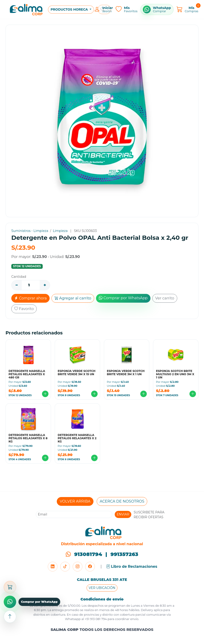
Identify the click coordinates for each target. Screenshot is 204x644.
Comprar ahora (30, 298)
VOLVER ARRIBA (75, 501)
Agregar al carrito (73, 298)
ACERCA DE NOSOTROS (122, 501)
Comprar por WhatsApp (123, 298)
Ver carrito (165, 298)
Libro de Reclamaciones (132, 566)
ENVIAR (123, 514)
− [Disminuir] (16, 285)
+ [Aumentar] (45, 285)
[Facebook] (90, 567)
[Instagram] (78, 567)
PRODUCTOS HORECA (70, 9)
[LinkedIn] (53, 567)
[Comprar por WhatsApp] (157, 9)
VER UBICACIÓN (102, 588)
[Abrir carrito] (10, 587)
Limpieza (60, 231)
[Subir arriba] (10, 617)
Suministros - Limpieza (30, 231)
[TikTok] (65, 567)
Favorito (24, 309)
